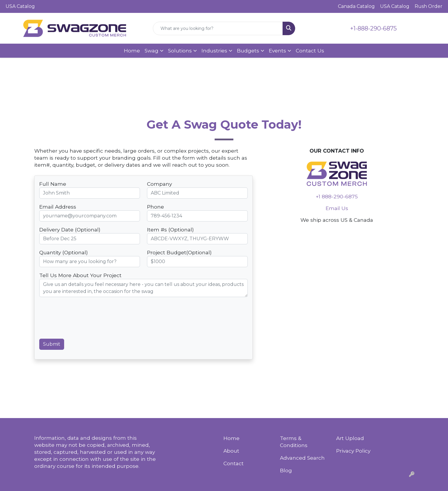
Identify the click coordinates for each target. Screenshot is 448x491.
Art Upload (350, 438)
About (231, 451)
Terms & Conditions (294, 442)
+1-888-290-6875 (373, 28)
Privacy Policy (353, 451)
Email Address (58, 207)
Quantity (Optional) (64, 252)
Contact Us (310, 51)
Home (132, 51)
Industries (214, 51)
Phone (155, 207)
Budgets (248, 51)
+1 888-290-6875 (337, 196)
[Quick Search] (218, 28)
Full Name (53, 184)
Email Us (337, 208)
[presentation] (84, 320)
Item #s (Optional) (170, 230)
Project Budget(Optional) (179, 252)
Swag (152, 51)
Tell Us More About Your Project (80, 275)
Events (277, 51)
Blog (286, 470)
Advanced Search (302, 458)
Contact (234, 463)
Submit (52, 344)
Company (159, 184)
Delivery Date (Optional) (70, 230)
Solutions (180, 51)
